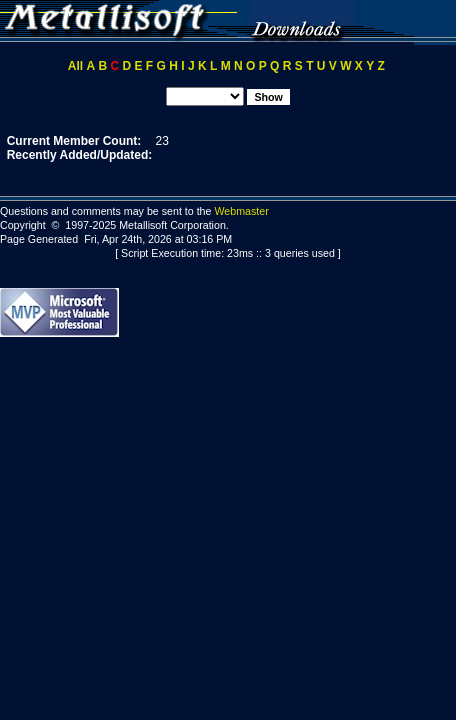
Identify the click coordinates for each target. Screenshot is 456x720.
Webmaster (241, 211)
